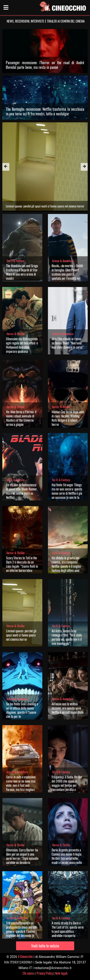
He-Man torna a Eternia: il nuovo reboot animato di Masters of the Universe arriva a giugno (21, 418)
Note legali (61, 973)
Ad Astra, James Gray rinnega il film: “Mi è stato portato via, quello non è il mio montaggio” (67, 637)
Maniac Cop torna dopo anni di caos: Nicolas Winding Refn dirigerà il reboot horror (68, 418)
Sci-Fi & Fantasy (15, 261)
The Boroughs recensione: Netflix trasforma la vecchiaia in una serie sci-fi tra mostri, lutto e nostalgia (45, 111)
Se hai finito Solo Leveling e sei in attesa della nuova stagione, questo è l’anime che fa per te (22, 710)
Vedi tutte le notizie (45, 946)
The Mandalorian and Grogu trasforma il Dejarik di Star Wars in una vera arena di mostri (22, 272)
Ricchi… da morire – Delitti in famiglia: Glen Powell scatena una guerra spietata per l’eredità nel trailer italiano (67, 274)
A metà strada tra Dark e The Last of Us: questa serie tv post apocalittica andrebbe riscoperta (68, 929)
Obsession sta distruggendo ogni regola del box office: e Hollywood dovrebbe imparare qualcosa (22, 345)
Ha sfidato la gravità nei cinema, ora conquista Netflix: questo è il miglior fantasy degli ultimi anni (67, 564)
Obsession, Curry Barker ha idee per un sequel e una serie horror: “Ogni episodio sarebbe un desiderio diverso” (22, 858)
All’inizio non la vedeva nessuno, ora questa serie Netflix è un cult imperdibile (68, 708)
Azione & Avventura (63, 261)
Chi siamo (28, 973)
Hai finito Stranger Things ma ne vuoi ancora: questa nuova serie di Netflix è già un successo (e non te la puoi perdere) (67, 493)
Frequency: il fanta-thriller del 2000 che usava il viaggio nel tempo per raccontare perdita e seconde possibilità (67, 785)
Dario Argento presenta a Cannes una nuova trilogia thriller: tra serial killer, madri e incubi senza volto (67, 856)
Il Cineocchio (25, 956)
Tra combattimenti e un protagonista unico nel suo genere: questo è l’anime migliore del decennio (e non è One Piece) (21, 931)
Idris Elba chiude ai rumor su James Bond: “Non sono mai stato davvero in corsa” (68, 343)
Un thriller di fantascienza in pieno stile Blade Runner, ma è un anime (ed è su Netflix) (22, 491)
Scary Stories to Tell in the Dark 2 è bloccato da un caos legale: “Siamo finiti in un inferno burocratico (22, 564)
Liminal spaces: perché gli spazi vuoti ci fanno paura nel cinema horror (21, 635)
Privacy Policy (45, 973)
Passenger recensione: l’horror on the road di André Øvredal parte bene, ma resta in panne (45, 65)
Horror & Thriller (16, 334)
